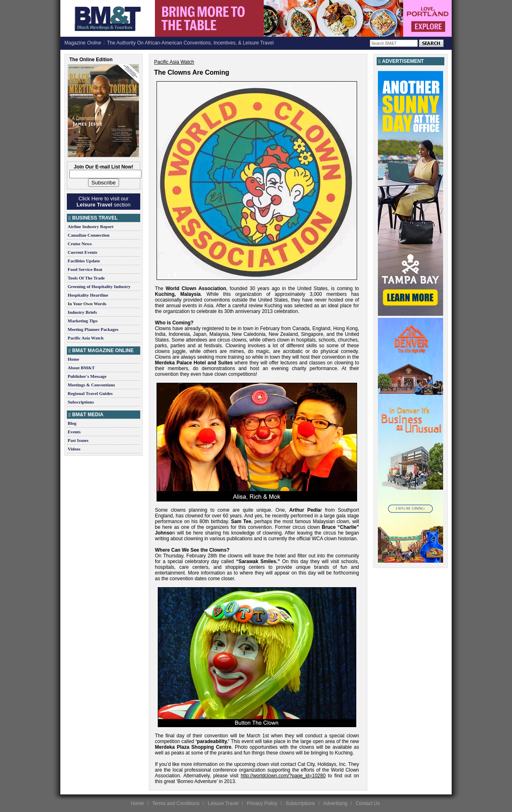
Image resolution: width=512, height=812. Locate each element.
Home (73, 359)
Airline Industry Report (90, 226)
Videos (74, 449)
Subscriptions (81, 402)
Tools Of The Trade (86, 278)
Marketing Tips (83, 321)
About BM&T (81, 368)
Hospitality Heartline (88, 295)
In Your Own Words (87, 304)
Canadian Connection (88, 235)
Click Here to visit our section (104, 202)
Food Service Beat (85, 269)
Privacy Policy (262, 803)
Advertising (335, 803)
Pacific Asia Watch (86, 338)
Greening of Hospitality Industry (99, 286)
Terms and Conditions (176, 803)
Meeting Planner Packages (93, 329)
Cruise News (80, 244)
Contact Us (368, 803)
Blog (72, 423)
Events (74, 432)
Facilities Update (84, 261)
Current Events (83, 252)
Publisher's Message (87, 376)
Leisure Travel (223, 803)
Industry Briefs (82, 312)
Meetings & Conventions (91, 385)
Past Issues (78, 440)
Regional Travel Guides (90, 393)
